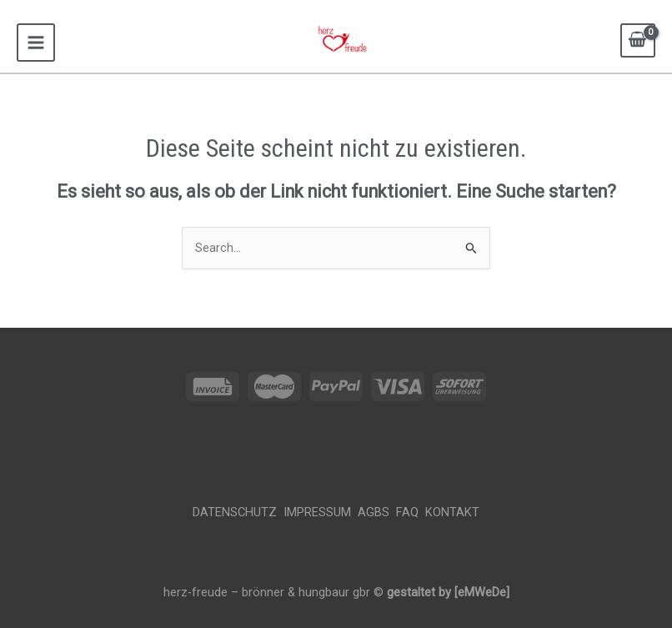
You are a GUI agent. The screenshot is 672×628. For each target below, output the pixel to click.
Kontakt (452, 512)
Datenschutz (238, 512)
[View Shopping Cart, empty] (638, 40)
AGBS (375, 512)
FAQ (411, 512)
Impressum (319, 512)
